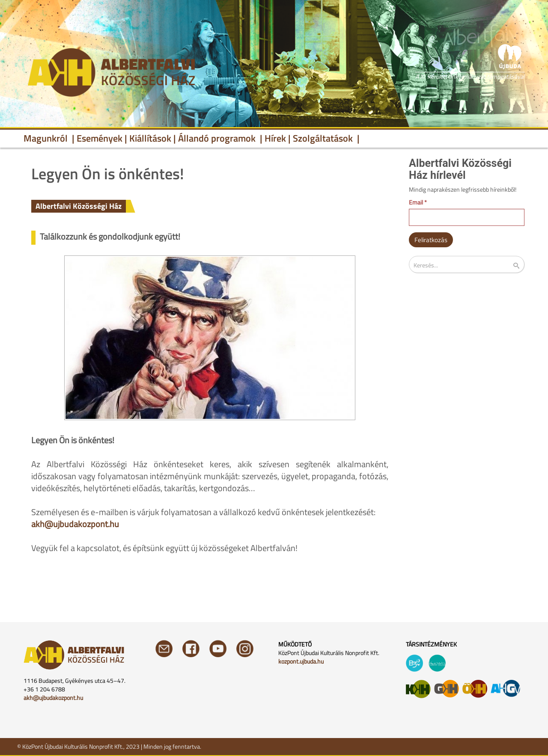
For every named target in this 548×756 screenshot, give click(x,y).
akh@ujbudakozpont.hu (75, 524)
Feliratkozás (431, 240)
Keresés (522, 266)
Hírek (275, 138)
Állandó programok (218, 138)
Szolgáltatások (324, 138)
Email (418, 202)
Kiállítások (150, 138)
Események (100, 138)
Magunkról (47, 138)
